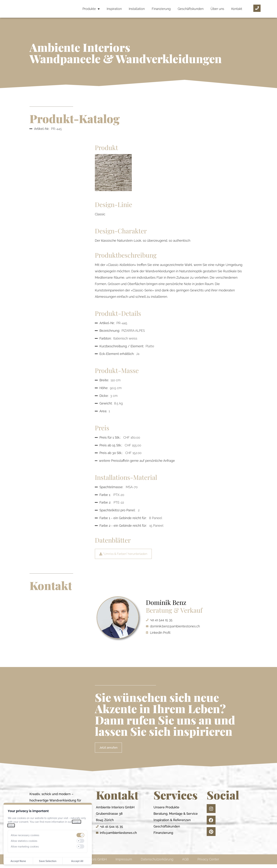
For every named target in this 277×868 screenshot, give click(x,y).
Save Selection (48, 861)
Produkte (91, 9)
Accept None (18, 861)
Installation (137, 9)
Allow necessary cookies (25, 835)
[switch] (80, 835)
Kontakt (237, 9)
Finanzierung (161, 9)
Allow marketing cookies (25, 847)
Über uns (217, 9)
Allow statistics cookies (24, 841)
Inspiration (114, 9)
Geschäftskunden (191, 9)
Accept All (77, 861)
